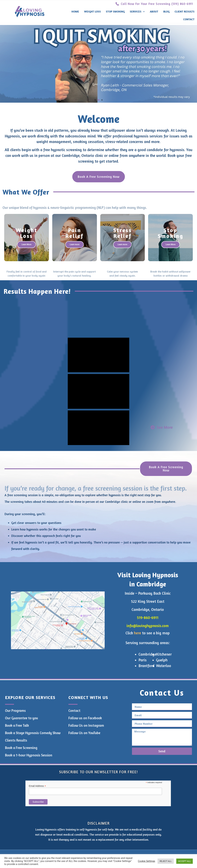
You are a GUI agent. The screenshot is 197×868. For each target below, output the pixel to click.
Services (137, 12)
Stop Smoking (115, 11)
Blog (166, 11)
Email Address (37, 786)
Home (75, 11)
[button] (95, 100)
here (138, 633)
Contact (189, 19)
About (154, 11)
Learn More (26, 244)
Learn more (75, 244)
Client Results (185, 11)
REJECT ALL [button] (166, 861)
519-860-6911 (148, 618)
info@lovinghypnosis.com (148, 626)
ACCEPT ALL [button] (185, 861)
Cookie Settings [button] (146, 861)
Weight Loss (92, 11)
